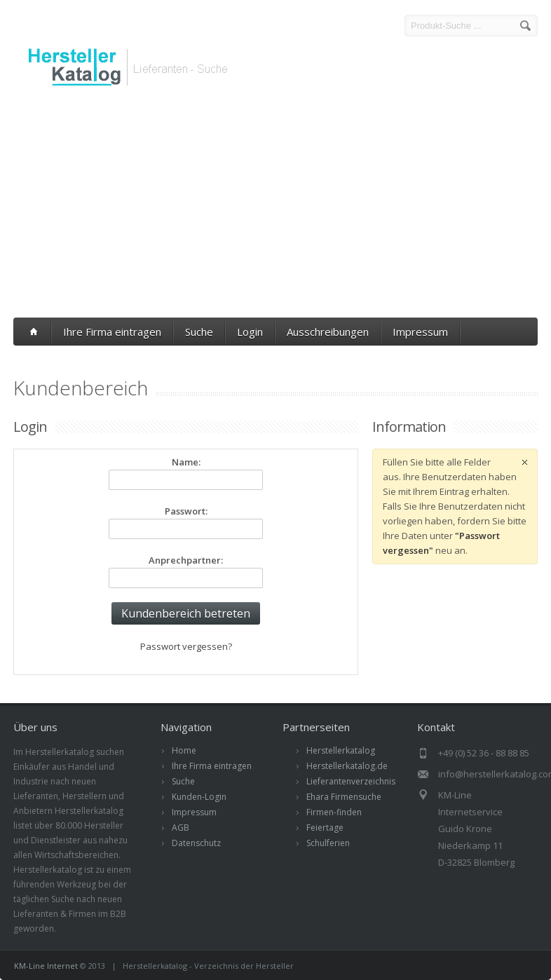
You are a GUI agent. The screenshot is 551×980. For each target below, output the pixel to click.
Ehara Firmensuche (344, 797)
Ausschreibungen (328, 332)
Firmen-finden (334, 812)
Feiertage (325, 828)
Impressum (420, 332)
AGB (181, 828)
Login (250, 332)
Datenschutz (196, 843)
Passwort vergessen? (186, 646)
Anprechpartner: (186, 560)
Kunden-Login (199, 797)
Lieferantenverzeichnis (351, 781)
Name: (186, 462)
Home (184, 750)
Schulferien (328, 843)
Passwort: (186, 511)
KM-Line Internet (46, 966)
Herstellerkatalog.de (347, 766)
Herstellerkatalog (341, 750)
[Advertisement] (275, 205)
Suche (199, 332)
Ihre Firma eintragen (112, 332)
